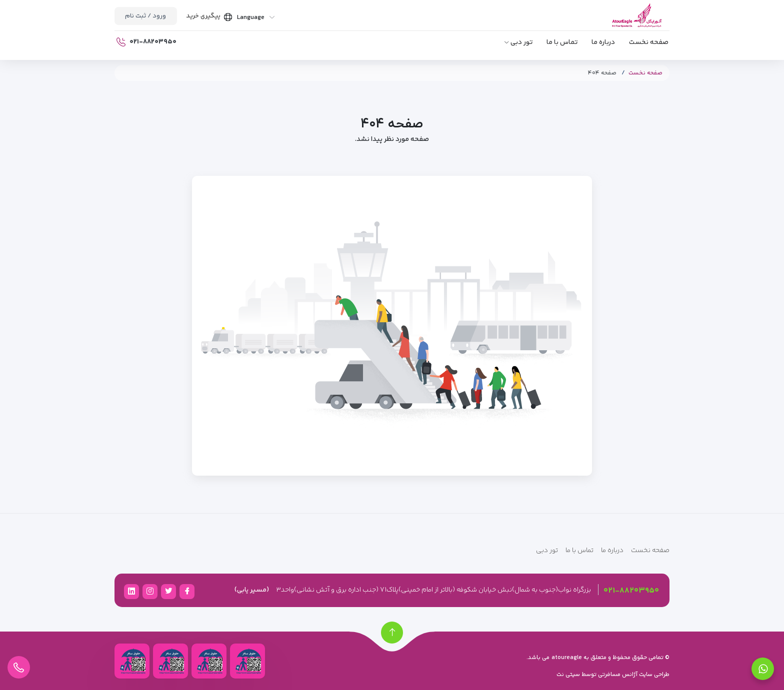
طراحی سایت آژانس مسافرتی (633, 675)
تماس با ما (562, 42)
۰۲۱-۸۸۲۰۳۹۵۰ (631, 591)
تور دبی (521, 42)
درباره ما (603, 42)
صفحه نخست (649, 42)
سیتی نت (568, 675)
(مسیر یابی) (252, 590)
